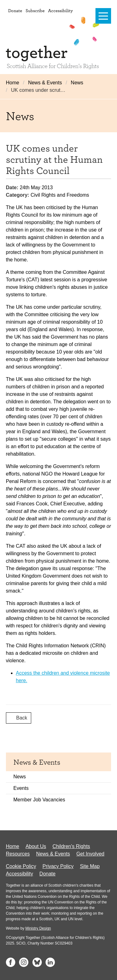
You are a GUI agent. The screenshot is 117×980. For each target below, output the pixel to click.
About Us (36, 846)
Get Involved (90, 854)
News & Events (45, 83)
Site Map (90, 866)
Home (13, 83)
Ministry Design (38, 928)
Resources (18, 854)
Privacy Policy (58, 866)
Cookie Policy (21, 866)
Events (21, 788)
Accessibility (60, 10)
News (77, 83)
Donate (15, 10)
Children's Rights (71, 846)
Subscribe (35, 10)
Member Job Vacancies (39, 800)
